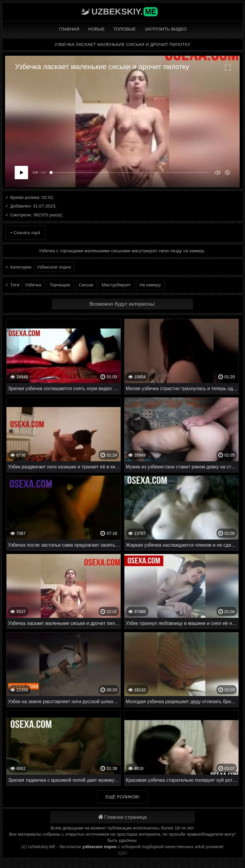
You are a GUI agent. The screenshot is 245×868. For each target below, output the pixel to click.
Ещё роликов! (122, 797)
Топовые (125, 29)
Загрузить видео (166, 29)
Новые (97, 29)
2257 (123, 853)
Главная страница (123, 817)
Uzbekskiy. (125, 12)
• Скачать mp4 (25, 233)
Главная (69, 29)
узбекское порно (99, 847)
